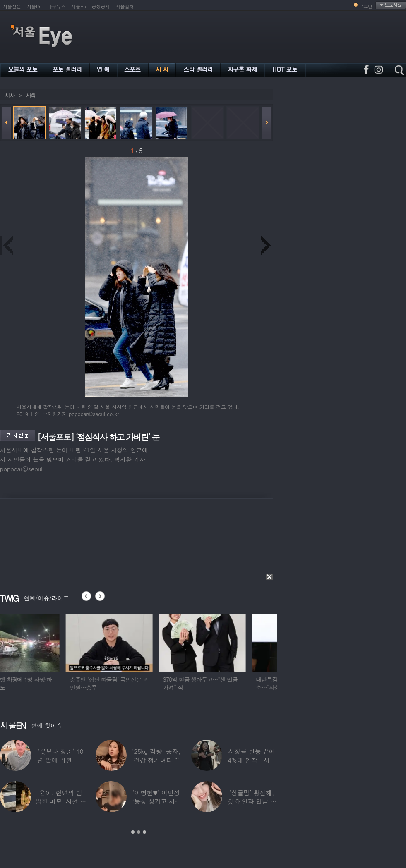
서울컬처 (125, 6)
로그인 (366, 6)
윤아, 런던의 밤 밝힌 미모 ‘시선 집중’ (61, 801)
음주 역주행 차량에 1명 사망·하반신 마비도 (42, 683)
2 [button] (139, 832)
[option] (43, 656)
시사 (10, 95)
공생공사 (101, 6)
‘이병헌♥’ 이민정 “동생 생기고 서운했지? (156, 801)
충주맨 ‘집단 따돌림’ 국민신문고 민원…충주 (136, 683)
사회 (31, 95)
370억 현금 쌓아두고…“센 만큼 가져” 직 (228, 683)
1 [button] (133, 832)
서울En (78, 6)
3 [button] (144, 832)
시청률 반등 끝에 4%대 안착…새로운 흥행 (252, 760)
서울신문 (12, 6)
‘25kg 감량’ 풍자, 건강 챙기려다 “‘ (156, 756)
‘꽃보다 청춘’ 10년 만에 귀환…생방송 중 (61, 760)
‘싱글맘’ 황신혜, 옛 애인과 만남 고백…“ (252, 801)
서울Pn (34, 6)
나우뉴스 (56, 6)
